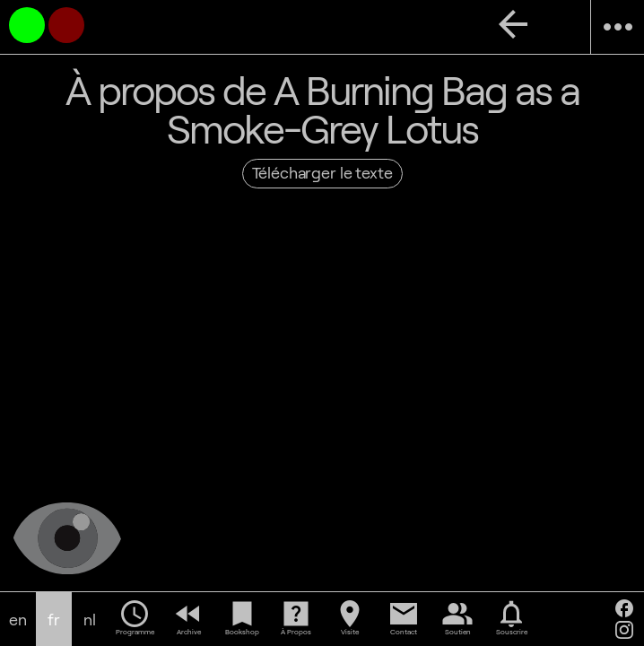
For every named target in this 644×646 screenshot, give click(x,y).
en (18, 620)
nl (90, 620)
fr (54, 620)
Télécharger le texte (322, 172)
